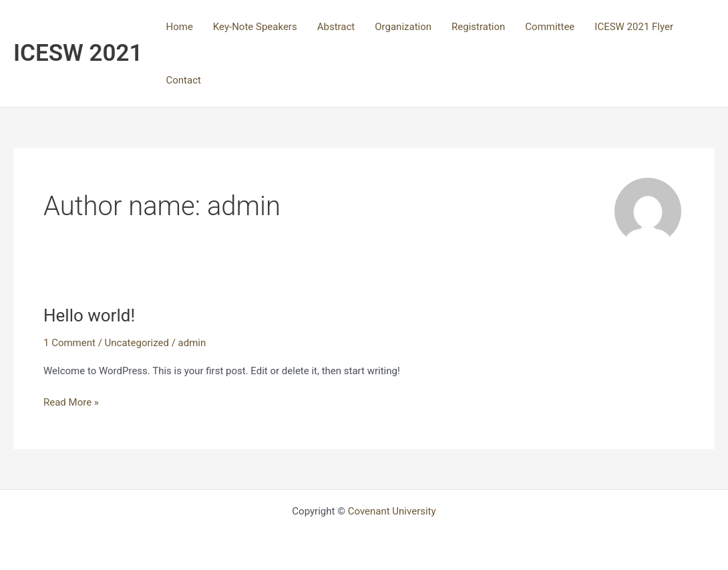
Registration (478, 27)
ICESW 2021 (78, 53)
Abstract (336, 27)
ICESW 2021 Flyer (634, 27)
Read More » (71, 401)
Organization (403, 27)
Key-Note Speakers (255, 27)
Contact (183, 80)
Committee (550, 27)
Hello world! (89, 315)
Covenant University (392, 511)
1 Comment (69, 343)
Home (179, 27)
